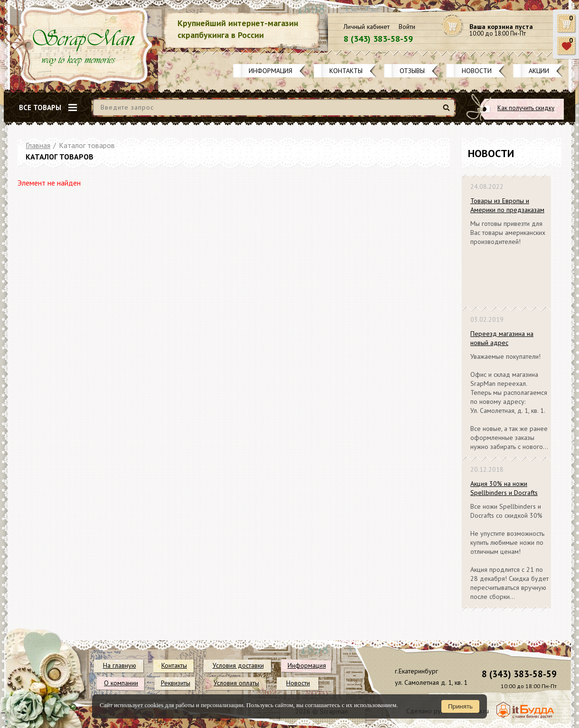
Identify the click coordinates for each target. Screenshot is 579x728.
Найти (448, 111)
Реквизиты (176, 683)
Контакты (346, 71)
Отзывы (412, 71)
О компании (121, 683)
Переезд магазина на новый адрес (502, 338)
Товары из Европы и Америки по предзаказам (507, 205)
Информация (271, 71)
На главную (120, 665)
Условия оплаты (236, 683)
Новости (477, 71)
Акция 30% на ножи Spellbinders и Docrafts (504, 488)
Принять (460, 706)
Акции (539, 71)
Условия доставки (238, 665)
